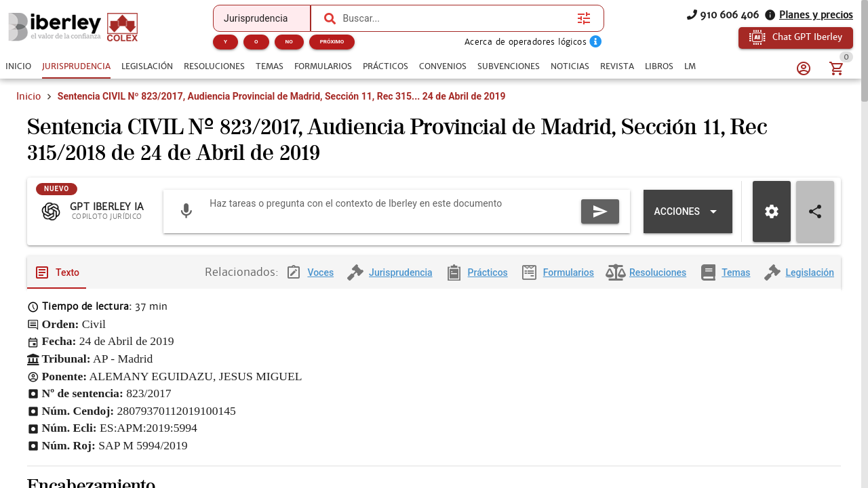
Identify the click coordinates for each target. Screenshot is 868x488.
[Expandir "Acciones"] (688, 211)
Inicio (28, 96)
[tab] (18, 66)
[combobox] (456, 18)
